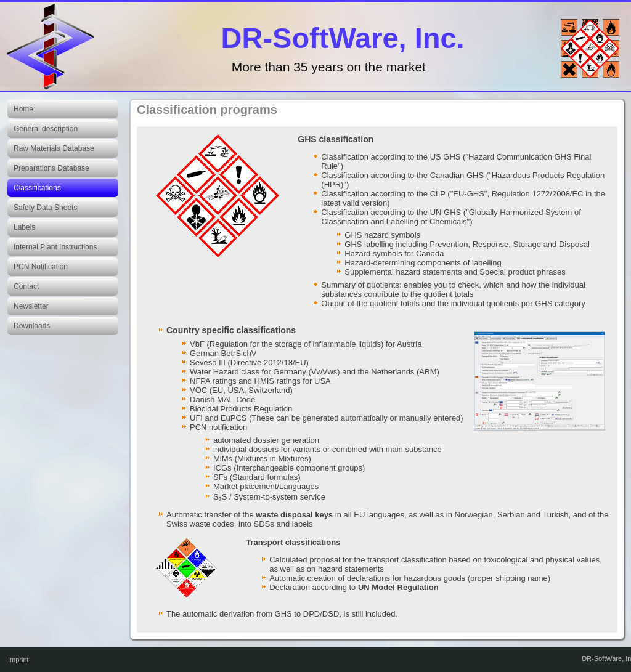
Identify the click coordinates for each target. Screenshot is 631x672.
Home (23, 109)
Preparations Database (51, 168)
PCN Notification (41, 267)
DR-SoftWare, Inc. (343, 38)
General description (46, 129)
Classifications (37, 188)
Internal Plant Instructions (55, 247)
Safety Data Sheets (45, 208)
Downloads (32, 326)
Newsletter (31, 306)
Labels (24, 227)
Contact (26, 286)
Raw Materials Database (54, 148)
